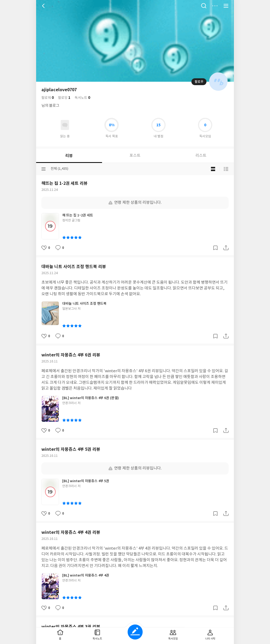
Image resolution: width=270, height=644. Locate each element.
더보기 (215, 6)
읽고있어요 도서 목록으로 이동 (65, 125)
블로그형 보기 (213, 169)
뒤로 (44, 6)
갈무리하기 (215, 248)
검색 (204, 6)
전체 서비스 (226, 6)
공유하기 (226, 248)
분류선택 (44, 169)
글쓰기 (135, 632)
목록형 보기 (226, 169)
